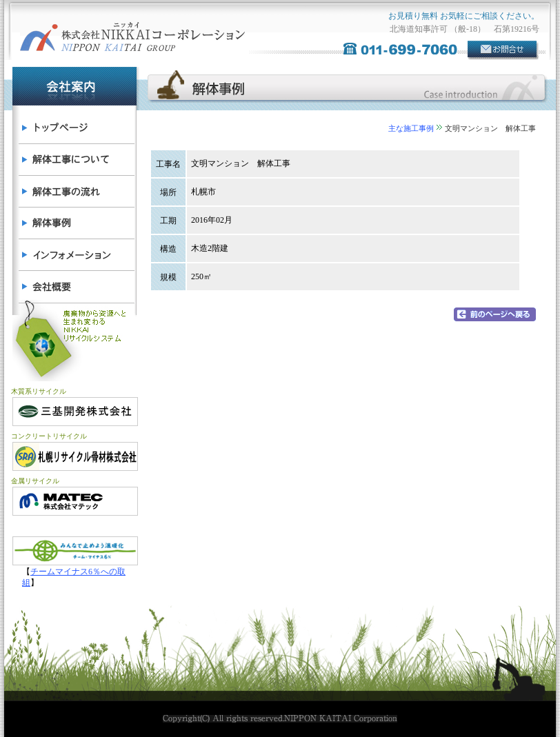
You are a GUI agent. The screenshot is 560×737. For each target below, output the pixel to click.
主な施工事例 (411, 128)
